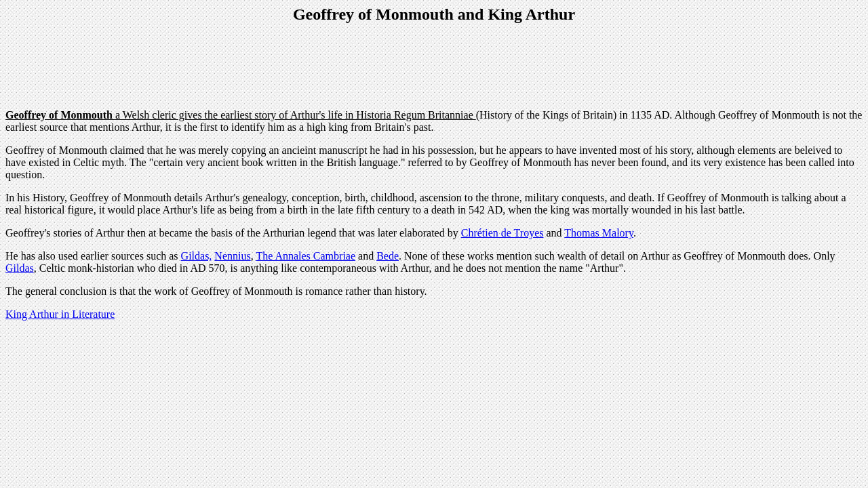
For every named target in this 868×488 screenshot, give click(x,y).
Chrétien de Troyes (502, 233)
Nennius (232, 256)
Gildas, (197, 256)
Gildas (20, 268)
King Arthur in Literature (60, 314)
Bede (388, 256)
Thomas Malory (599, 233)
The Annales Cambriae (305, 256)
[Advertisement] (434, 68)
